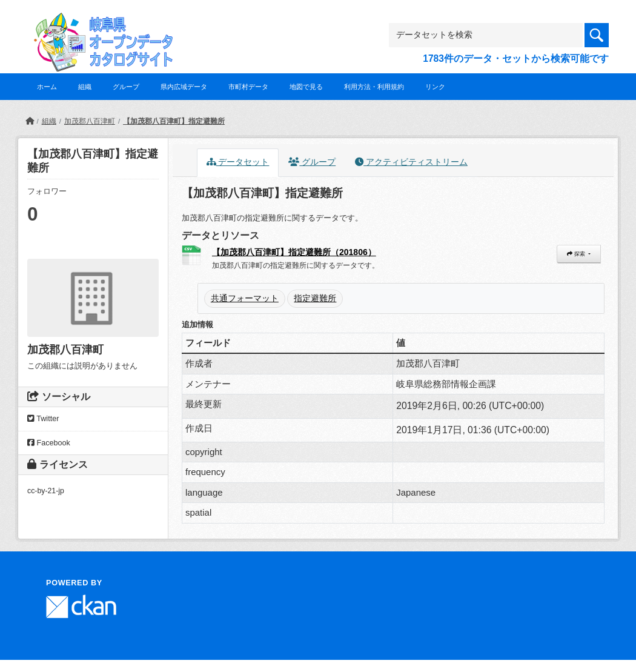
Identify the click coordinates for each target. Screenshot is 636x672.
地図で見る (306, 87)
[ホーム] (30, 121)
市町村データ (248, 87)
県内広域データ (184, 87)
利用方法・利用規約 (374, 87)
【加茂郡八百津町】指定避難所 (174, 121)
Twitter (43, 419)
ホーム (47, 87)
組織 (85, 87)
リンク (435, 87)
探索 (577, 254)
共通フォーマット (245, 298)
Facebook (49, 443)
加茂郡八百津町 (90, 121)
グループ (126, 87)
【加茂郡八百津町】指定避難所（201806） (294, 252)
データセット (238, 162)
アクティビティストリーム (411, 162)
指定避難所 (315, 298)
